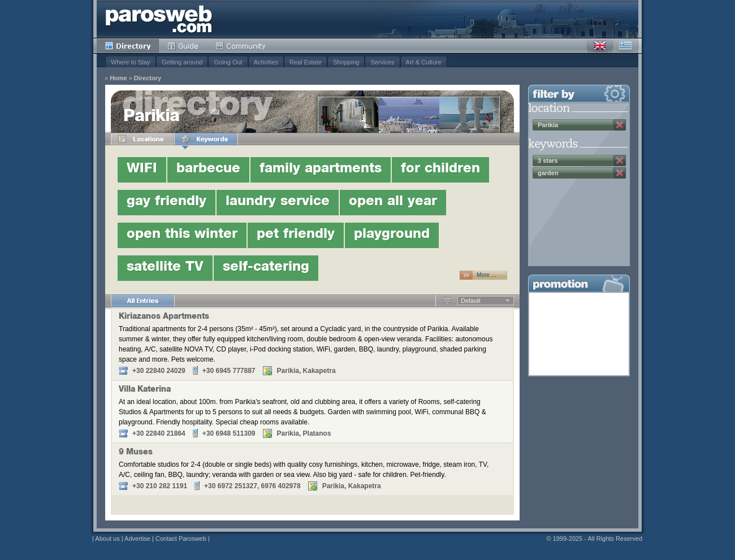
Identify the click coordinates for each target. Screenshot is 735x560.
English (600, 46)
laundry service (278, 202)
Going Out (228, 62)
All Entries (142, 301)
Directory (128, 46)
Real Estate (306, 62)
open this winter (182, 235)
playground (392, 235)
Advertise (137, 539)
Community (241, 46)
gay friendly (167, 202)
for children (440, 170)
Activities (266, 62)
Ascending (447, 301)
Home (118, 78)
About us (107, 539)
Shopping (346, 62)
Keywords (206, 139)
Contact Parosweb (181, 539)
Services (382, 62)
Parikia (548, 125)
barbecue (208, 170)
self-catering (266, 268)
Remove (620, 125)
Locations (142, 139)
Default (471, 301)
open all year (393, 202)
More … (487, 275)
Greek (625, 46)
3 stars (548, 160)
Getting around (182, 62)
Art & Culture (424, 62)
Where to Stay (131, 62)
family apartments (321, 170)
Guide (183, 46)
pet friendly (296, 235)
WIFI (142, 170)
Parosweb (159, 19)
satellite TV (165, 268)
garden (548, 173)
